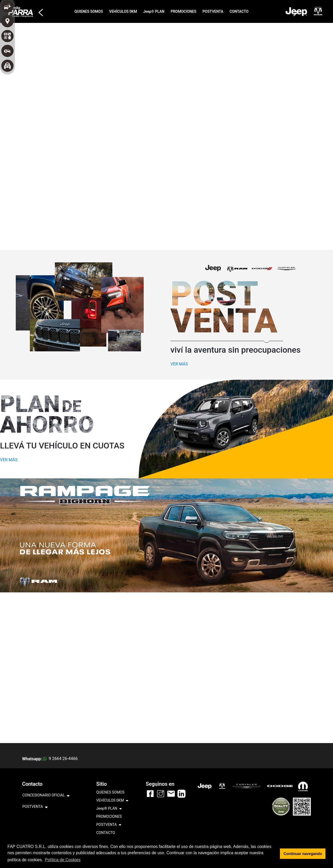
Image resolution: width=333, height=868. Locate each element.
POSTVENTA (213, 11)
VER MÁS (179, 364)
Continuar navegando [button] (303, 854)
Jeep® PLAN (154, 11)
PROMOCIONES (184, 11)
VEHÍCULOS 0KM (123, 11)
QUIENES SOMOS (89, 11)
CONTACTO (239, 11)
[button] (39, 10)
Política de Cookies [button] (63, 860)
